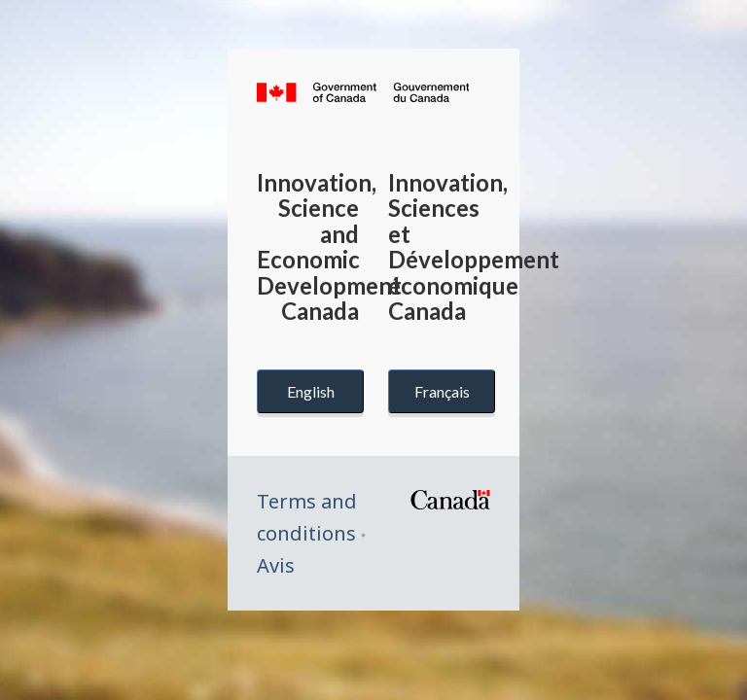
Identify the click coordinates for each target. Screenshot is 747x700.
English (311, 391)
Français (442, 391)
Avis (276, 565)
